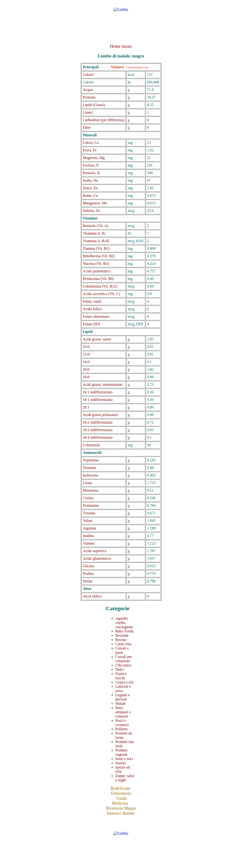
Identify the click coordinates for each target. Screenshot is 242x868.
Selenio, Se (91, 211)
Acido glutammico (97, 558)
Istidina (88, 536)
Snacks (121, 763)
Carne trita (123, 644)
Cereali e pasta (122, 650)
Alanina (89, 543)
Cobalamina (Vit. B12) (100, 286)
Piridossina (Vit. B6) (98, 279)
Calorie (88, 75)
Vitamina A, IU (94, 233)
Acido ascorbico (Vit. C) (101, 294)
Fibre (87, 127)
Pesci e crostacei (122, 723)
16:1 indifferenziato (98, 392)
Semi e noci (124, 759)
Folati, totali (92, 301)
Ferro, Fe (90, 150)
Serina (88, 581)
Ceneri (88, 112)
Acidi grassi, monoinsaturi (103, 385)
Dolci (120, 669)
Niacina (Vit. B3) (96, 264)
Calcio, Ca (91, 143)
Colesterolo (91, 445)
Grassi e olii (124, 682)
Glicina (88, 566)
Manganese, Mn (95, 203)
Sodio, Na (90, 180)
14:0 (86, 362)
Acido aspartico (95, 551)
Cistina (88, 498)
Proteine (89, 97)
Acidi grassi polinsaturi (100, 415)
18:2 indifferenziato (98, 422)
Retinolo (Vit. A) (95, 226)
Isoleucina (91, 475)
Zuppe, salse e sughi (125, 778)
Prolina (88, 574)
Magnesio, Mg (94, 158)
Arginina (89, 528)
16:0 (86, 369)
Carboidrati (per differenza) (104, 120)
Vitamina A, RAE (96, 241)
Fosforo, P (91, 165)
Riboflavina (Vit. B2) (99, 256)
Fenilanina (91, 505)
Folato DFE (92, 324)
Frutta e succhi (121, 676)
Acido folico (92, 309)
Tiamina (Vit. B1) (96, 248)
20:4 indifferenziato (98, 437)
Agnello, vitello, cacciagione (124, 623)
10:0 (86, 347)
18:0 (86, 377)
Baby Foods (124, 631)
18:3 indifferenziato (98, 430)
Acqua (88, 90)
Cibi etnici (123, 665)
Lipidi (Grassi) (94, 105)
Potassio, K (91, 173)
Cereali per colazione (124, 659)
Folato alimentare (96, 316)
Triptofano (91, 460)
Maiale (127, 46)
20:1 (86, 407)
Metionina (91, 490)
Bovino (121, 640)
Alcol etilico (92, 596)
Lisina (87, 483)
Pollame (121, 729)
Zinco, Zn (90, 188)
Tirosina (89, 513)
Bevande (122, 635)
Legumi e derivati (123, 697)
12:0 (86, 354)
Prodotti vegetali (121, 752)
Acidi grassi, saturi (97, 339)
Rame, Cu (90, 196)
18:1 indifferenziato (98, 400)
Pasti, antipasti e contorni (123, 712)
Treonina (89, 468)
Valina (88, 521)
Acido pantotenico (97, 271)
